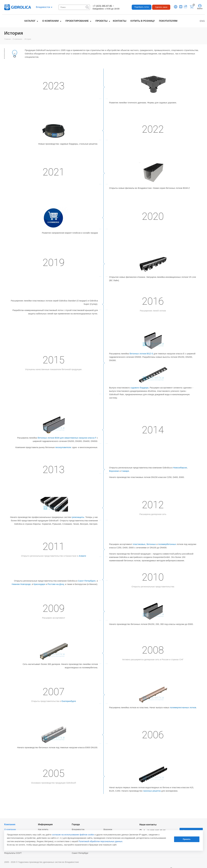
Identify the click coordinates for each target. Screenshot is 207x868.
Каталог (30, 21)
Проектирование (77, 21)
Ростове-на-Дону (56, 584)
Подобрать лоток (142, 7)
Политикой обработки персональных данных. (101, 841)
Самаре (125, 471)
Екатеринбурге (69, 701)
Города (76, 824)
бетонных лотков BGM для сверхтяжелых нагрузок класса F (67, 438)
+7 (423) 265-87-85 (102, 6)
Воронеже (114, 471)
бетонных (151, 544)
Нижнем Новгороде (21, 584)
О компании (50, 21)
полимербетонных (167, 544)
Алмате (82, 556)
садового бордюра (139, 388)
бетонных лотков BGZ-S (141, 354)
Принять (187, 839)
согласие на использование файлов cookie (73, 835)
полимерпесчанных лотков (183, 707)
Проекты (101, 21)
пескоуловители (63, 447)
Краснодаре (39, 584)
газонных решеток (152, 791)
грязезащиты (78, 517)
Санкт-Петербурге (87, 581)
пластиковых (139, 544)
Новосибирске (180, 468)
